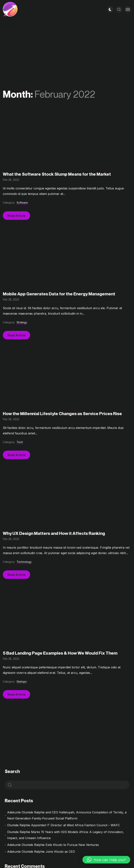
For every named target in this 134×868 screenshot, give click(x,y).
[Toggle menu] (128, 9)
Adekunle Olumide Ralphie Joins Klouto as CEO (41, 852)
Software (22, 203)
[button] (106, 860)
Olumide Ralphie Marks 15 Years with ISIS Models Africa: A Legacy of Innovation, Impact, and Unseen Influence (65, 835)
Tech (20, 442)
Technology (24, 562)
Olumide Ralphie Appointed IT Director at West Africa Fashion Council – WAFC (63, 825)
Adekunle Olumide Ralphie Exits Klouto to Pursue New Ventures (53, 845)
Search (12, 771)
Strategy (22, 322)
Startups (22, 682)
